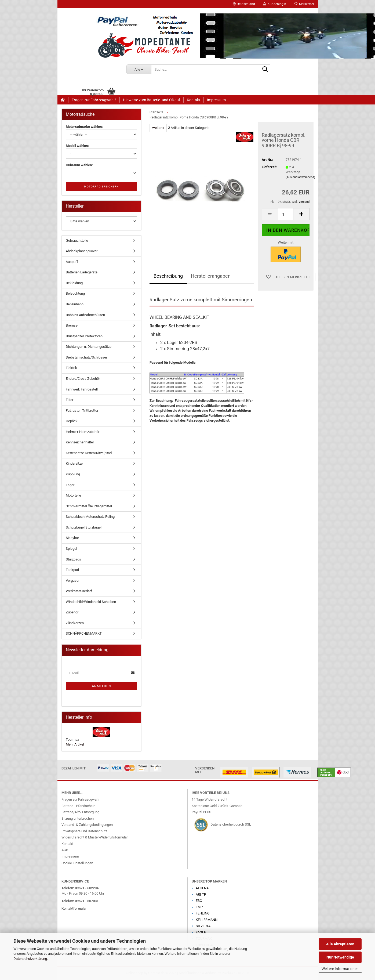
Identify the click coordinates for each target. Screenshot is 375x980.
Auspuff (72, 262)
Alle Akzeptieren (340, 944)
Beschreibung (168, 276)
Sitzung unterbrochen (78, 818)
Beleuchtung (75, 293)
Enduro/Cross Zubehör (83, 379)
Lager (70, 485)
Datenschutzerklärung (30, 959)
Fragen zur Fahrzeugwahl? (94, 100)
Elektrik (71, 368)
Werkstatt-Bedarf (79, 591)
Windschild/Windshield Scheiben (91, 602)
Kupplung (73, 474)
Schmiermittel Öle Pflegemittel (89, 506)
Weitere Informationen (340, 969)
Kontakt (194, 100)
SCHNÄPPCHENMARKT (84, 633)
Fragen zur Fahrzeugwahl (80, 799)
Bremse (72, 325)
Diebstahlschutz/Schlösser (86, 357)
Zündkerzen (75, 623)
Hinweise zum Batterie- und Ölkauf (152, 100)
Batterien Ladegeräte (82, 272)
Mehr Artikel (75, 744)
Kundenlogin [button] (275, 4)
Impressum (216, 100)
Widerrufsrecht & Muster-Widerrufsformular (95, 837)
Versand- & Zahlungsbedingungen (87, 825)
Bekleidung (74, 283)
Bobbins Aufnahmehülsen (85, 315)
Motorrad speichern (101, 187)
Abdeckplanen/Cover (82, 251)
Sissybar (72, 538)
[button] (244, 4)
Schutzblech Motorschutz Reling (90, 517)
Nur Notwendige (340, 957)
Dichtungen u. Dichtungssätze (89, 347)
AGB (65, 850)
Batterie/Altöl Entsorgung (80, 812)
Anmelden (101, 686)
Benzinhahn (75, 304)
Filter (70, 400)
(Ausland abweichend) (300, 177)
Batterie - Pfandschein (78, 806)
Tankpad (72, 570)
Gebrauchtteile (77, 241)
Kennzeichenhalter (80, 442)
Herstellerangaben (211, 276)
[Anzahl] (286, 214)
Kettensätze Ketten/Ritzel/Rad (89, 453)
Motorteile (73, 495)
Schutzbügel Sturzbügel (84, 527)
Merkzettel (304, 4)
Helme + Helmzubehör (83, 432)
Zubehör (72, 612)
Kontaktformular (74, 908)
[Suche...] (139, 69)
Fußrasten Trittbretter (82, 411)
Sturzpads (73, 559)
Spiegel (71, 549)
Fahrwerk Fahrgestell (82, 389)
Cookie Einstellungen (77, 863)
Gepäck (72, 421)
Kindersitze (74, 463)
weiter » (158, 128)
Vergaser (73, 581)
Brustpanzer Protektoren (84, 336)
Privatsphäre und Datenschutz (84, 831)
